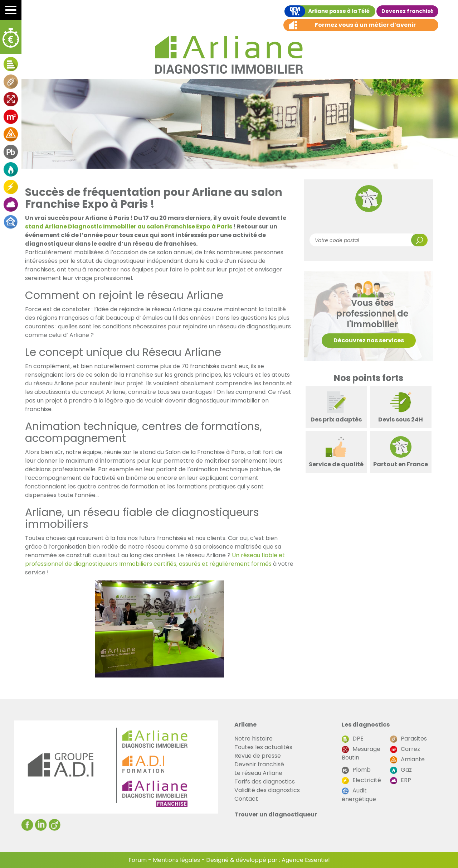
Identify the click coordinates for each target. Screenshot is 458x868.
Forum (138, 860)
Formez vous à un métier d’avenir (365, 25)
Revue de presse (258, 756)
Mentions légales (176, 860)
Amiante (407, 759)
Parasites (408, 739)
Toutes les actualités (263, 747)
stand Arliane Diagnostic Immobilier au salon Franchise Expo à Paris (129, 226)
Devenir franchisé (259, 764)
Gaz (401, 770)
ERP (401, 780)
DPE (353, 739)
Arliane (245, 725)
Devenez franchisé (407, 11)
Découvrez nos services (369, 340)
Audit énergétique (359, 795)
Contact (246, 799)
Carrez (405, 749)
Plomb (356, 770)
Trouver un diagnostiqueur (276, 814)
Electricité (361, 780)
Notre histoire (254, 739)
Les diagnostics (366, 725)
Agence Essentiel (306, 860)
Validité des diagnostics (267, 790)
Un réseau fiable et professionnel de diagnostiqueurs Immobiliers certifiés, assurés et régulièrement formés (155, 560)
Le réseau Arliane (258, 773)
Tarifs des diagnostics (265, 782)
